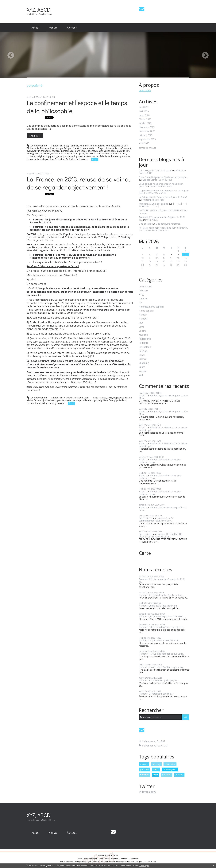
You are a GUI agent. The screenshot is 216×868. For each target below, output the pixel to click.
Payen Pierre (145, 518)
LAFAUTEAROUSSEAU (161, 186)
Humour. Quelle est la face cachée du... (158, 606)
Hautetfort (114, 855)
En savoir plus (144, 866)
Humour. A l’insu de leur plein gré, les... (159, 680)
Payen (142, 396)
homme (144, 775)
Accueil (35, 28)
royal (94, 400)
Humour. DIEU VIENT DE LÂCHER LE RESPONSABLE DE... (160, 535)
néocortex (170, 764)
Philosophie (33, 148)
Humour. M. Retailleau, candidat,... (156, 694)
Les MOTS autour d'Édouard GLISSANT (159, 210)
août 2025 (144, 143)
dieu (124, 153)
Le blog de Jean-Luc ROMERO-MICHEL (164, 192)
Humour (110, 146)
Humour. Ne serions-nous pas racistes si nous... (160, 461)
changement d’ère (50, 151)
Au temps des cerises (154, 200)
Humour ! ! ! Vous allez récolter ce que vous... (161, 654)
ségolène (103, 400)
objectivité (45, 153)
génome (144, 769)
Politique (45, 148)
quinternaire (67, 151)
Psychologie (56, 148)
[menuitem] (35, 28)
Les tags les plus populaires (129, 858)
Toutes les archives (147, 148)
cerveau (115, 151)
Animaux (143, 291)
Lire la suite (35, 136)
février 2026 (145, 119)
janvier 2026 (145, 123)
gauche (60, 400)
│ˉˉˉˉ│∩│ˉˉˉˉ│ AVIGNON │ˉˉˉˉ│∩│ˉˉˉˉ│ (163, 205)
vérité (107, 151)
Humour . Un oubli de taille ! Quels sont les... (161, 595)
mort (77, 151)
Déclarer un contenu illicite (69, 862)
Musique (143, 335)
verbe (84, 151)
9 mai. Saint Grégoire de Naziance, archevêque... (163, 177)
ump (78, 400)
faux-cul (38, 400)
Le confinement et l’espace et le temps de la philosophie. (77, 107)
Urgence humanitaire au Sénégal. (156, 190)
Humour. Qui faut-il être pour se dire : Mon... (164, 397)
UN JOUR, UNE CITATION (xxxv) (155, 170)
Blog (66, 146)
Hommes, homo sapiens (92, 146)
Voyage (143, 371)
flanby (112, 400)
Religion (68, 148)
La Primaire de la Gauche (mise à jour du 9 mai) (163, 197)
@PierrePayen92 (147, 792)
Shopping (144, 363)
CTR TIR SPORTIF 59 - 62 (156, 231)
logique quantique (64, 156)
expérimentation (60, 153)
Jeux (118, 146)
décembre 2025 (147, 127)
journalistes (49, 400)
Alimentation (145, 287)
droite (68, 400)
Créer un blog (103, 855)
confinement (125, 148)
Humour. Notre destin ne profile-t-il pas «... (163, 509)
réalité (100, 151)
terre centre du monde (97, 153)
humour (179, 775)
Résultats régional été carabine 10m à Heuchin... (164, 228)
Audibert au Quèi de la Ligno (154, 204)
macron (144, 764)
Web (91, 148)
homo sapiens (34, 159)
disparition (48, 159)
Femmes (74, 146)
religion (40, 156)
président (121, 400)
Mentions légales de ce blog (90, 862)
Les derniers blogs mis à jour (87, 858)
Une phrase (145, 224)
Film (141, 303)
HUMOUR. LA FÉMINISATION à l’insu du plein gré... (163, 429)
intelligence (33, 153)
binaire (115, 156)
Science (84, 148)
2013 (110, 398)
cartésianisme (103, 156)
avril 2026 (144, 111)
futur (37, 151)
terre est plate (77, 153)
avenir (30, 151)
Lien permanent (37, 146)
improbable (41, 403)
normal (30, 403)
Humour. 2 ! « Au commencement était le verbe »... (156, 519)
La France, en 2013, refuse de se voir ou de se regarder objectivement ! (79, 183)
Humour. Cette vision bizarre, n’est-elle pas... (162, 627)
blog (154, 862)
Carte (145, 553)
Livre (141, 327)
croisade (31, 156)
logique (49, 156)
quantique (125, 156)
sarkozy (52, 403)
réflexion (125, 151)
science (91, 151)
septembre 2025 (147, 139)
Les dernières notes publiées (109, 858)
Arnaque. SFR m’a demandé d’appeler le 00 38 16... (162, 218)
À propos (72, 28)
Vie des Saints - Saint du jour (158, 180)
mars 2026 (144, 115)
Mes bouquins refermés (168, 224)
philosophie (111, 148)
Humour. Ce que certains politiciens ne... (159, 640)
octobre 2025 (146, 135)
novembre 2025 (147, 131)
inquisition (115, 153)
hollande (86, 400)
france (103, 398)
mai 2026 (143, 107)
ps (74, 400)
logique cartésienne (84, 156)
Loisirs (124, 146)
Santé (76, 148)
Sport (142, 367)
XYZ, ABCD (39, 9)
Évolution (60, 159)
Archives (53, 28)
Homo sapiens (146, 311)
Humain (143, 315)
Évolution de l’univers (77, 159)
